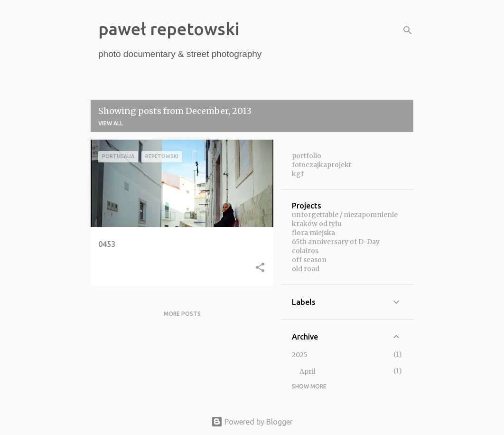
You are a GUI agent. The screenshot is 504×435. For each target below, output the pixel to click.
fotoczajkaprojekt (322, 165)
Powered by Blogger (252, 422)
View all (111, 123)
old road (306, 269)
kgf (298, 174)
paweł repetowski (169, 29)
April (308, 371)
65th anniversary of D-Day (336, 242)
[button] (260, 268)
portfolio (307, 156)
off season (309, 260)
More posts (182, 314)
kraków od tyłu (317, 224)
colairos (305, 251)
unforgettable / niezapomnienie (345, 215)
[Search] (408, 30)
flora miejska (313, 233)
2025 (300, 355)
